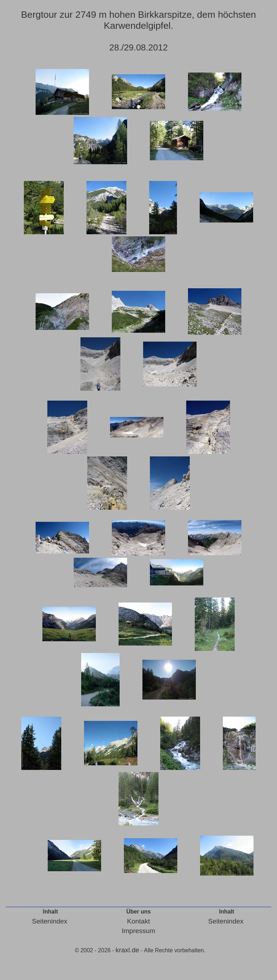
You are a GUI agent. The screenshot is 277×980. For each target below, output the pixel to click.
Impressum (138, 931)
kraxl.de (128, 950)
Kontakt (138, 921)
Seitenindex (50, 921)
